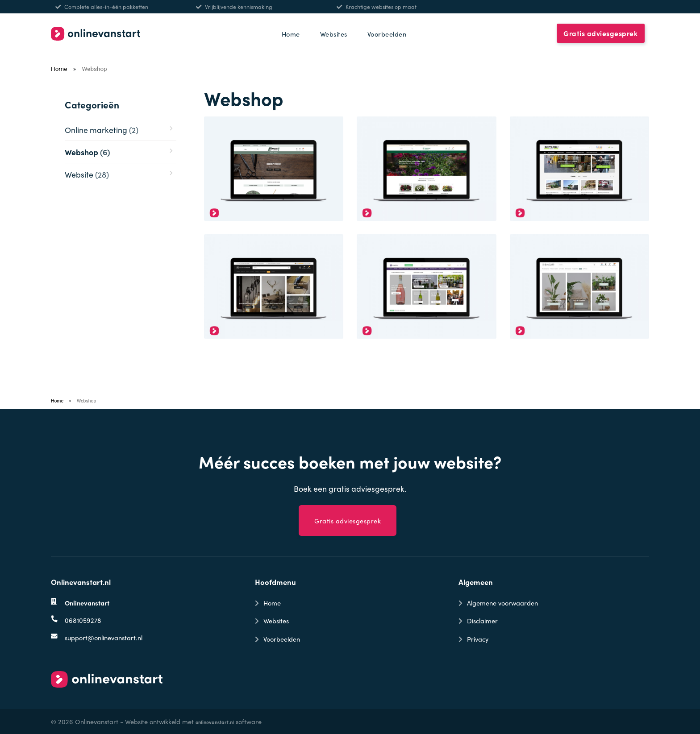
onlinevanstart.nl (215, 722)
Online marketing (102, 130)
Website (87, 174)
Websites (334, 34)
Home (291, 34)
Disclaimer (482, 620)
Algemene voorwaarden (502, 603)
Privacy (478, 639)
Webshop (87, 152)
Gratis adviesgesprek (600, 33)
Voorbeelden (387, 34)
